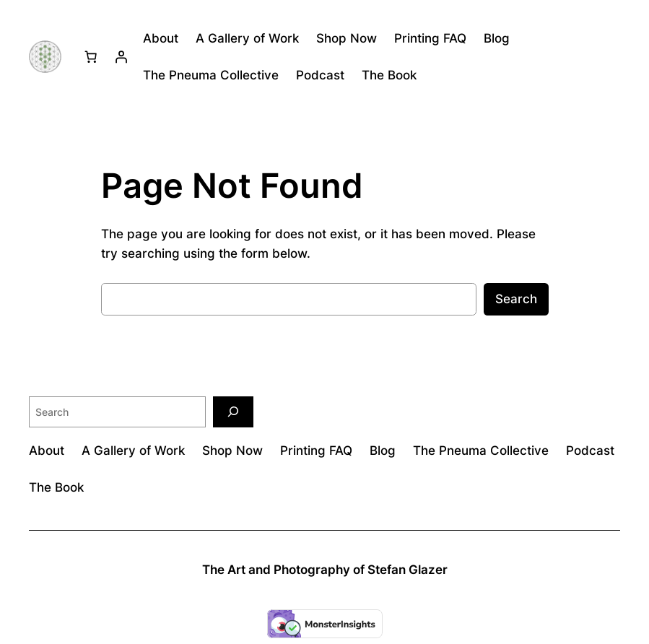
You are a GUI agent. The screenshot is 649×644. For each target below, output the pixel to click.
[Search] (233, 412)
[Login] (121, 57)
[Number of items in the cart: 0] (90, 57)
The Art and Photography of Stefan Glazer (325, 570)
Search (516, 299)
